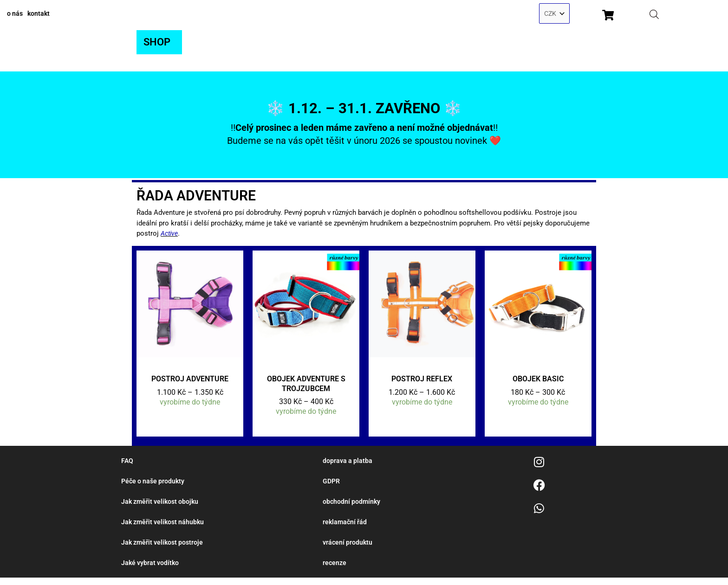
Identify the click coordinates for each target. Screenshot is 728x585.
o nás (22, 14)
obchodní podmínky (352, 507)
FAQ (127, 465)
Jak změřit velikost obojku (162, 507)
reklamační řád (346, 528)
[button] (164, 44)
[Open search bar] (654, 14)
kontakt (60, 14)
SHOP (162, 44)
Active (170, 235)
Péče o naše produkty (154, 486)
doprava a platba (348, 465)
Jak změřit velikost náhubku (165, 528)
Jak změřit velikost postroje (164, 549)
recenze (335, 570)
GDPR (332, 486)
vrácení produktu (348, 549)
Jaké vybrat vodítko (151, 570)
